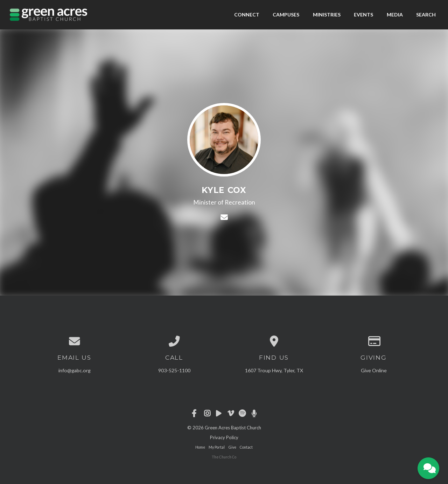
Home (200, 447)
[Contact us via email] (74, 341)
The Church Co (224, 457)
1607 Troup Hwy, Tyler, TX (274, 370)
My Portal (217, 447)
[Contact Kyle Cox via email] (224, 217)
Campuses (286, 15)
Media (395, 15)
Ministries (327, 15)
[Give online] (374, 341)
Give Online (374, 370)
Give (232, 447)
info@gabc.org (75, 370)
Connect (247, 15)
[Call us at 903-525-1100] (174, 341)
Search (426, 15)
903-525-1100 (174, 370)
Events (363, 15)
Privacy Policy (224, 437)
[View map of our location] (274, 341)
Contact (246, 447)
